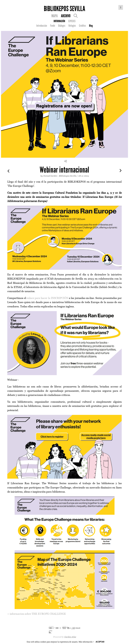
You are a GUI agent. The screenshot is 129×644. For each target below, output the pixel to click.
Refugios (72, 26)
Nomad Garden (50, 176)
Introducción (42, 26)
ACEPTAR (100, 642)
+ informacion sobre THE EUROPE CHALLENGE (37, 614)
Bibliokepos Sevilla (68, 176)
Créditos (82, 26)
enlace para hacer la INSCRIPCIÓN (47, 298)
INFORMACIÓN (59, 21)
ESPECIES (72, 21)
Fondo (53, 26)
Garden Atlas (70, 637)
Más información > (86, 642)
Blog (91, 26)
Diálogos (62, 26)
